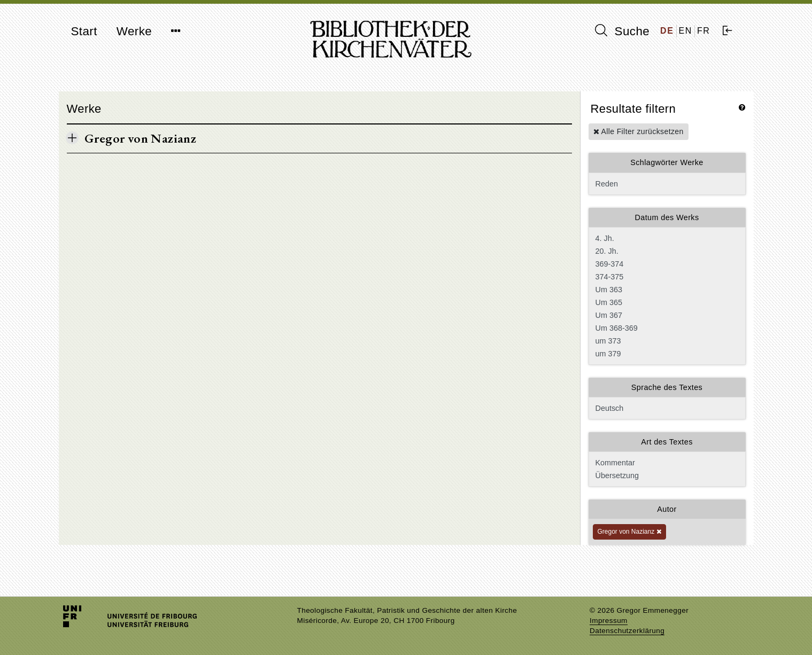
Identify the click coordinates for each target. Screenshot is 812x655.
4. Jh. (666, 238)
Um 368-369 (666, 328)
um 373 (666, 341)
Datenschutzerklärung (627, 631)
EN (686, 31)
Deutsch (667, 408)
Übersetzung (666, 475)
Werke (134, 31)
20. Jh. (666, 251)
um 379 (666, 354)
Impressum (609, 621)
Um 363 (666, 290)
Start (84, 31)
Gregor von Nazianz (629, 532)
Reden (667, 184)
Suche (622, 31)
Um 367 (666, 315)
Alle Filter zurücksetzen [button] (639, 131)
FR (704, 31)
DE (667, 31)
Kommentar (666, 463)
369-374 (666, 264)
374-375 (666, 277)
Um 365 (666, 302)
